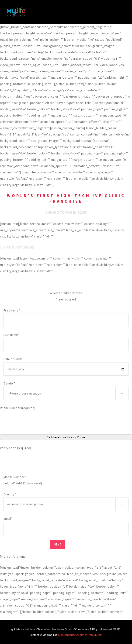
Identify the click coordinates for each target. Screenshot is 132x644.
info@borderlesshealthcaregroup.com (80, 635)
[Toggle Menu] (122, 12)
